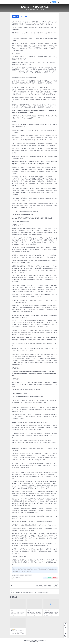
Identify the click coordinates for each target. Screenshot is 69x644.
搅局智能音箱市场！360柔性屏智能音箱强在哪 (34, 613)
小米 (26, 575)
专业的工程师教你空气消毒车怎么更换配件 (51, 613)
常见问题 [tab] (24, 16)
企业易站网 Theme (34, 640)
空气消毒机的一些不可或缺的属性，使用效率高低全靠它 (18, 631)
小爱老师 (22, 575)
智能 (12, 629)
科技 (34, 9)
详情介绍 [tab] (15, 16)
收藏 (50, 578)
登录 (54, 2)
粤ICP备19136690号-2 (34, 642)
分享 (45, 578)
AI (15, 575)
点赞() (55, 578)
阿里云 (30, 575)
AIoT (18, 575)
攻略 (46, 611)
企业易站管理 (16, 578)
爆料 (12, 611)
